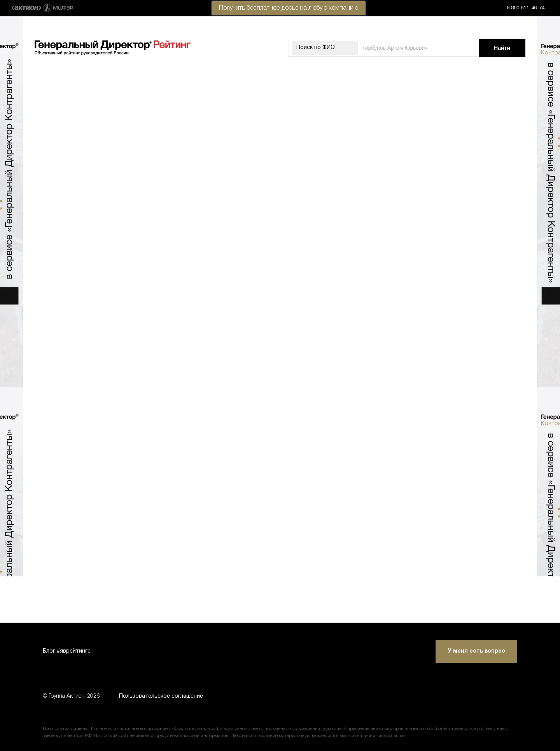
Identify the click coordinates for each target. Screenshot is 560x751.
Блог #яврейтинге (67, 651)
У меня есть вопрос (477, 651)
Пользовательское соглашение (161, 696)
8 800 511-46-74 (526, 8)
